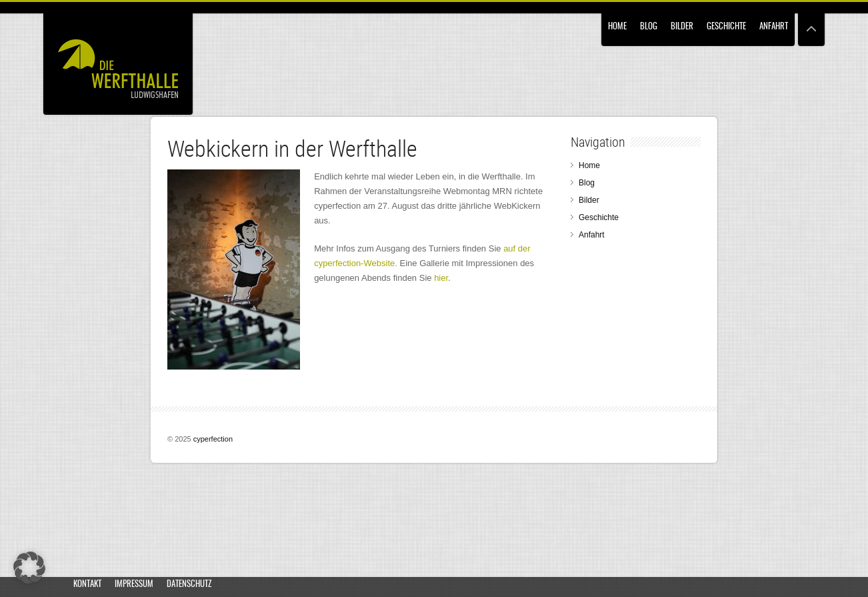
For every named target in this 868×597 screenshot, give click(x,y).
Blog (649, 27)
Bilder (682, 27)
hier (441, 278)
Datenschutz (189, 585)
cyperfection (213, 439)
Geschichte (726, 27)
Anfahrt (774, 27)
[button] (29, 568)
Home (617, 27)
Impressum (134, 585)
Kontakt (87, 585)
